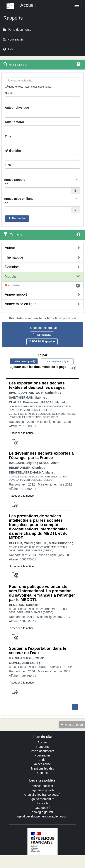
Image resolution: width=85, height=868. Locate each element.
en (7, 184)
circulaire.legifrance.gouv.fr (42, 795)
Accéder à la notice (22, 433)
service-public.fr (42, 786)
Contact (42, 773)
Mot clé (10, 277)
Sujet (8, 93)
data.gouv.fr (43, 808)
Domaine (12, 267)
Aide (42, 760)
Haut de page (72, 725)
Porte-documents (43, 751)
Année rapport (16, 294)
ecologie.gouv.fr (42, 812)
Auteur (10, 248)
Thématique (14, 257)
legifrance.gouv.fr (42, 790)
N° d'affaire (13, 151)
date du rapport (24, 361)
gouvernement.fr (42, 799)
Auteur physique (17, 108)
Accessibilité (42, 764)
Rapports (43, 747)
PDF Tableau (42, 335)
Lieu (8, 165)
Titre (8, 136)
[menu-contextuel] (6, 86)
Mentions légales (42, 768)
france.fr (42, 803)
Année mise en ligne (21, 304)
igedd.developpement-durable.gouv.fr (43, 816)
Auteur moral (14, 122)
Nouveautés (43, 755)
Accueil (42, 742)
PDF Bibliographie (42, 342)
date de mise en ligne (57, 361)
